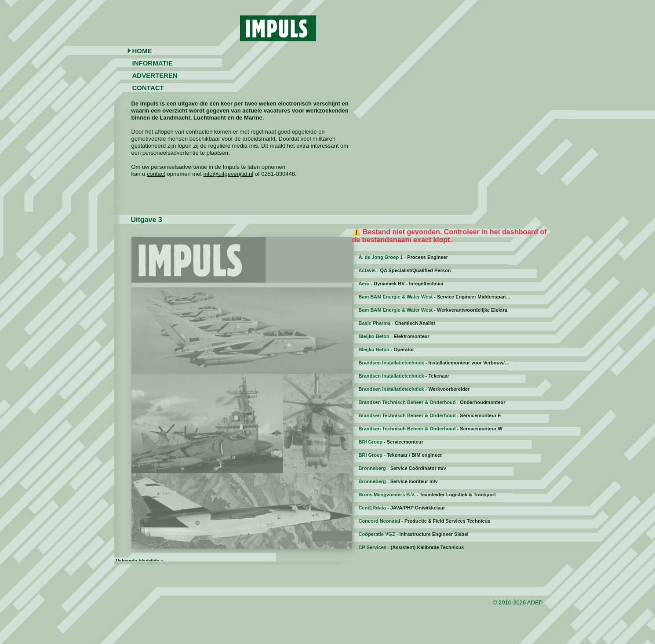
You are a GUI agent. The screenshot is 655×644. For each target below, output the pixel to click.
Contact (148, 88)
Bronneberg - (402, 468)
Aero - (401, 284)
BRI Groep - (391, 442)
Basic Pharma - (397, 323)
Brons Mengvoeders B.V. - (427, 495)
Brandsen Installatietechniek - (443, 363)
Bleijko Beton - (394, 336)
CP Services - (411, 547)
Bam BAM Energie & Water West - (437, 297)
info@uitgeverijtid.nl (229, 174)
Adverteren (155, 75)
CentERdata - (402, 508)
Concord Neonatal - (425, 521)
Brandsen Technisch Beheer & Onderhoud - (432, 402)
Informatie (153, 63)
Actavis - (405, 270)
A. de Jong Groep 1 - (404, 257)
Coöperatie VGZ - (414, 534)
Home (142, 51)
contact (156, 174)
